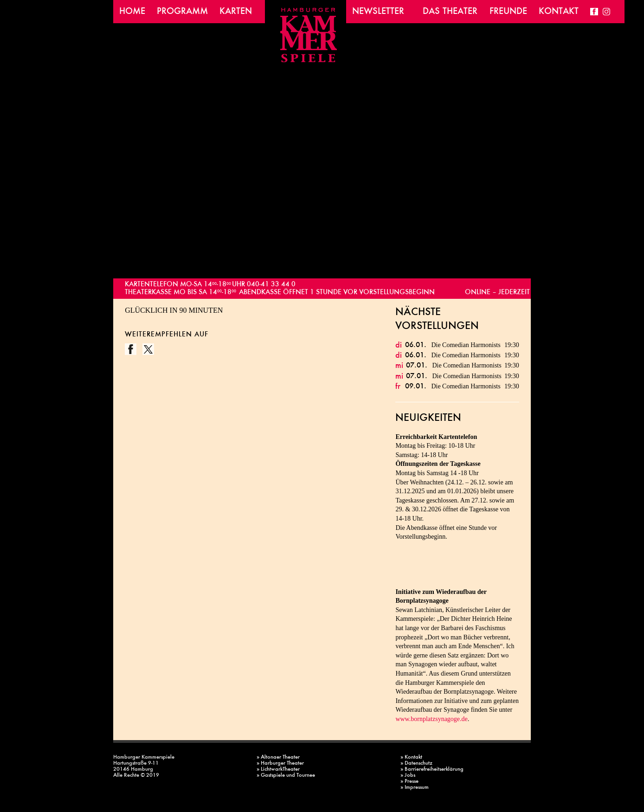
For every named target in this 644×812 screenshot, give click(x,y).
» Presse (409, 782)
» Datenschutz (416, 764)
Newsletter (378, 12)
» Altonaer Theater (278, 757)
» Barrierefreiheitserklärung (432, 770)
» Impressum (415, 788)
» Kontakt (411, 757)
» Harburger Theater (280, 764)
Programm (182, 12)
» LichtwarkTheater (278, 770)
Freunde (508, 12)
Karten (236, 12)
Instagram (607, 12)
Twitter (148, 349)
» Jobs (408, 776)
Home (132, 12)
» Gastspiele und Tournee (286, 776)
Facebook (594, 12)
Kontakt (559, 12)
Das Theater (450, 12)
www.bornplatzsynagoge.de (431, 719)
